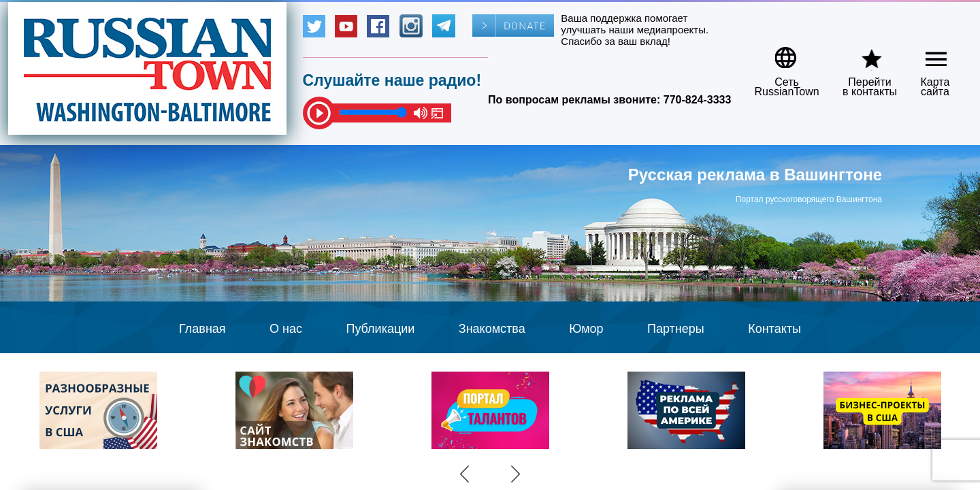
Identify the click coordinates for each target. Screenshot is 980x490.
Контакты (774, 329)
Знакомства (492, 329)
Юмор (586, 329)
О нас (286, 329)
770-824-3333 (698, 100)
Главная (202, 329)
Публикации (380, 329)
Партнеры (676, 329)
